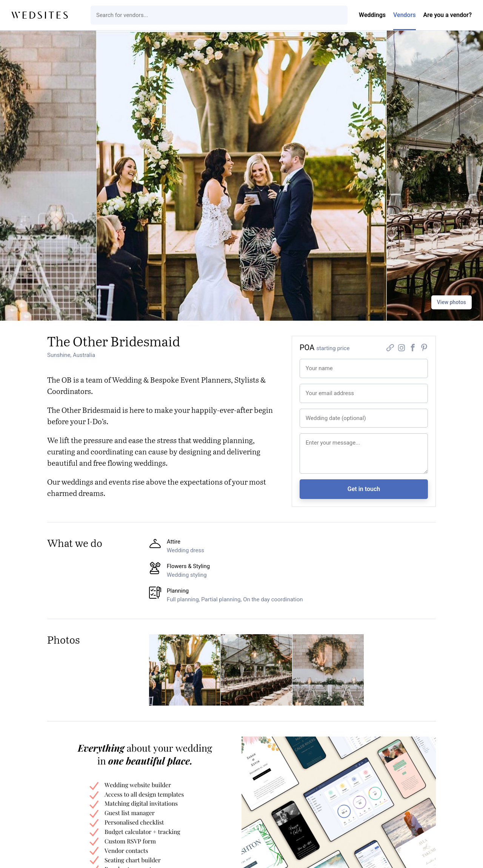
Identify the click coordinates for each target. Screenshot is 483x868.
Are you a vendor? (448, 15)
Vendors (405, 15)
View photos (451, 302)
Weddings (372, 15)
